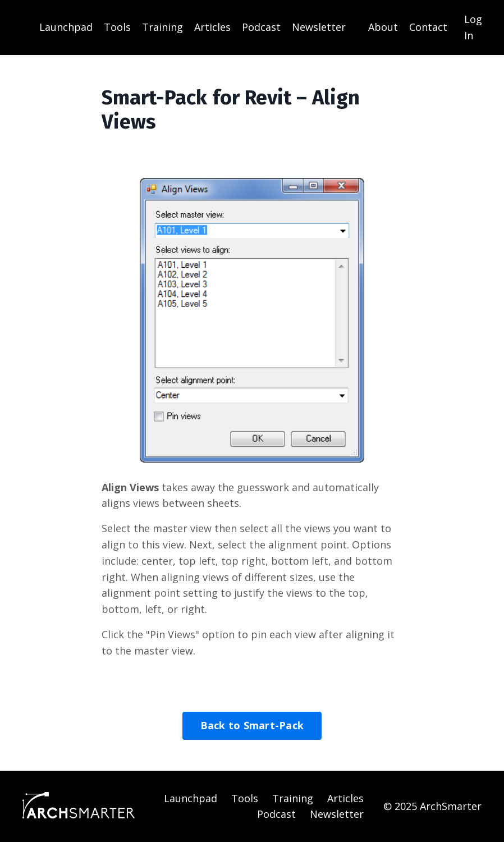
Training (162, 27)
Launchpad (66, 27)
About (383, 27)
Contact (428, 27)
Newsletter (319, 27)
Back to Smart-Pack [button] (252, 725)
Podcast (261, 27)
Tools (117, 27)
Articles (212, 27)
